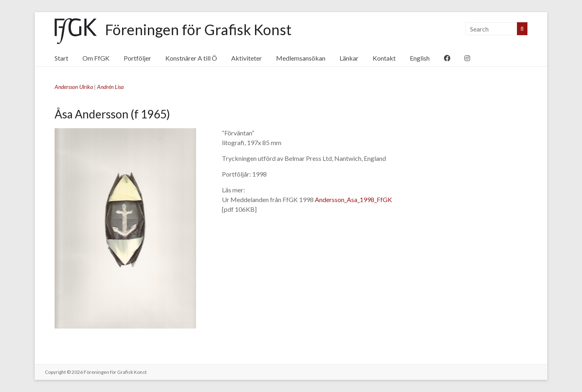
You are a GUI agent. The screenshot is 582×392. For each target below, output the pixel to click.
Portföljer (137, 58)
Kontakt (384, 58)
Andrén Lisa (110, 87)
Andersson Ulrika (74, 87)
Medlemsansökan (301, 58)
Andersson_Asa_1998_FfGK (353, 199)
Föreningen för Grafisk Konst (198, 30)
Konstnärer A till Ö (191, 58)
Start (61, 58)
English (420, 58)
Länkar (349, 58)
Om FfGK (96, 58)
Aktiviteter (247, 58)
